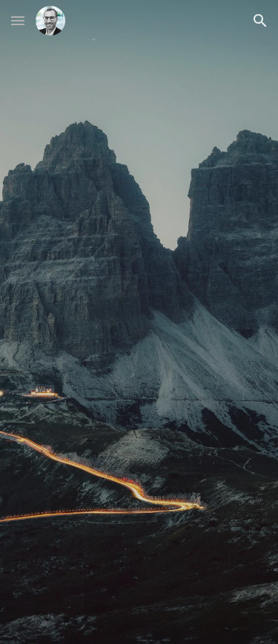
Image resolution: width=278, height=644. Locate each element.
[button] (18, 20)
